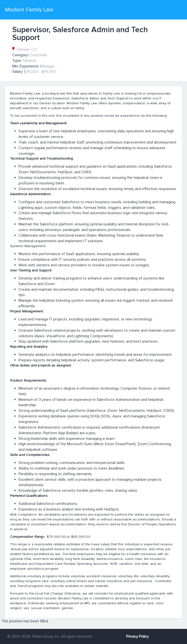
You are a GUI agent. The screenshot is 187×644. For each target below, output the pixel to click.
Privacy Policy (137, 636)
